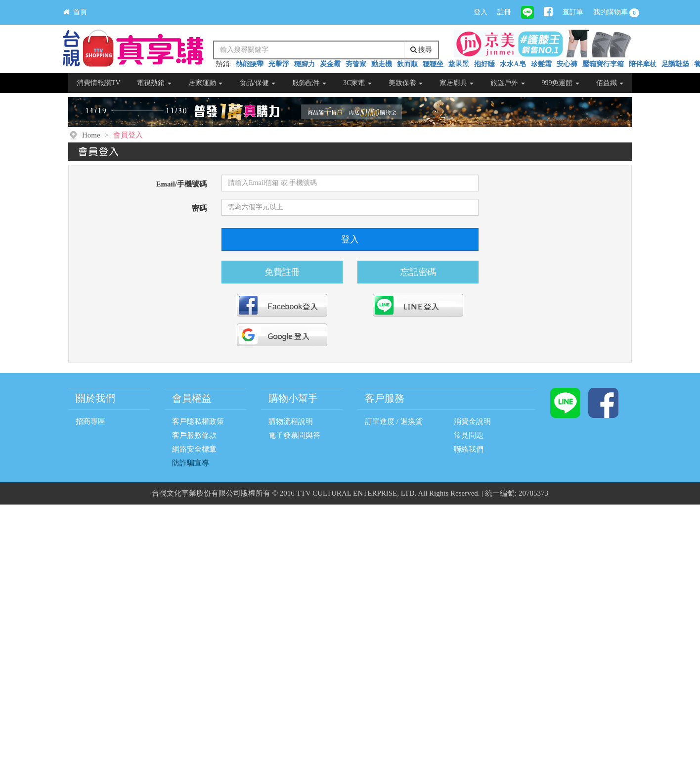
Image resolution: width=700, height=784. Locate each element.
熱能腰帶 (250, 64)
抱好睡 (484, 64)
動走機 (382, 64)
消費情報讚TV (99, 83)
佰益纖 (610, 83)
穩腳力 (305, 64)
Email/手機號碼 (181, 184)
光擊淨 (279, 64)
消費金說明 (472, 421)
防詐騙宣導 (191, 463)
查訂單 (573, 12)
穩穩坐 (433, 64)
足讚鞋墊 (675, 64)
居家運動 (206, 83)
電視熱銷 (154, 83)
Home (91, 135)
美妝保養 (406, 83)
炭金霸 (330, 64)
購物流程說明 (291, 421)
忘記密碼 (418, 272)
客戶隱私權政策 (198, 421)
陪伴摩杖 (643, 64)
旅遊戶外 (508, 83)
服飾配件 (309, 83)
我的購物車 (616, 13)
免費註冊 (282, 272)
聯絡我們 (469, 449)
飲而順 (407, 64)
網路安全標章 (194, 449)
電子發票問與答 (294, 435)
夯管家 (356, 64)
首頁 (75, 12)
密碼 (199, 208)
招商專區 (90, 421)
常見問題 (469, 435)
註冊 (504, 12)
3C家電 (357, 83)
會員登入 (128, 135)
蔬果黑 (459, 64)
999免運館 (560, 83)
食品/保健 (257, 83)
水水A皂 (513, 64)
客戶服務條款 (194, 435)
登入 (481, 12)
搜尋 (421, 50)
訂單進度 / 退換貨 (394, 421)
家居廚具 (457, 83)
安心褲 (567, 64)
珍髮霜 (541, 64)
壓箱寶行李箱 (603, 64)
